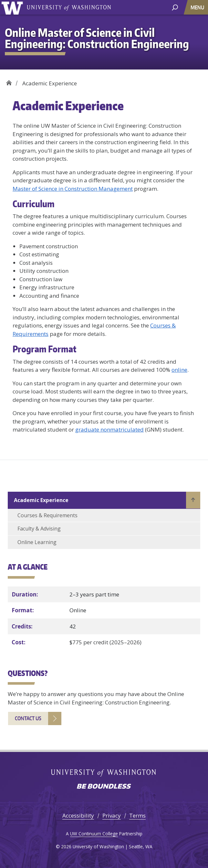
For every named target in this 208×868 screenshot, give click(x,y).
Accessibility (78, 815)
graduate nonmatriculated (109, 429)
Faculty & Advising (39, 529)
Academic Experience (41, 500)
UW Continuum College (94, 834)
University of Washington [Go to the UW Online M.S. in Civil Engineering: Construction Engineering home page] (13, 7)
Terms (137, 815)
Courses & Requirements (47, 515)
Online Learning (37, 542)
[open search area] (175, 7)
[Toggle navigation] (198, 7)
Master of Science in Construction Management (73, 189)
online (179, 370)
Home (9, 81)
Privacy (112, 815)
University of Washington (69, 7)
